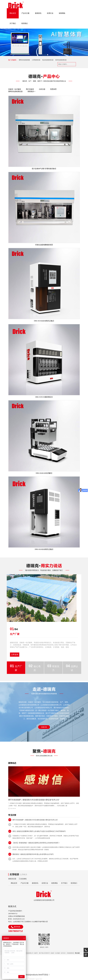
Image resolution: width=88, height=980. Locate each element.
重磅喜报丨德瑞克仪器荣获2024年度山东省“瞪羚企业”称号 (33, 854)
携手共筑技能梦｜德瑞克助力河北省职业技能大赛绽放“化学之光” (34, 800)
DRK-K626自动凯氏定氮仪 (44, 549)
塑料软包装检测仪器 (15, 91)
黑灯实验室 (30, 89)
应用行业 (50, 13)
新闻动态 (12, 763)
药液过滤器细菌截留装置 (44, 245)
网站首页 (13, 13)
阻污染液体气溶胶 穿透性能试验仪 (44, 169)
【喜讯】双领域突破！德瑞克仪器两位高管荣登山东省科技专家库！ (36, 843)
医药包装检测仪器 (61, 60)
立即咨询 (15, 655)
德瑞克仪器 (12, 879)
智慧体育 (53, 89)
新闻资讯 (38, 13)
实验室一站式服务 (15, 89)
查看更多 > (31, 91)
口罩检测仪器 (36, 60)
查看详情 (44, 727)
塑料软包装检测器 (24, 60)
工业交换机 (23, 879)
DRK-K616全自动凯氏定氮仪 (44, 321)
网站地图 (77, 953)
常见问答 (12, 815)
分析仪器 (42, 89)
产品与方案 (25, 13)
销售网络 (62, 13)
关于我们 (13, 23)
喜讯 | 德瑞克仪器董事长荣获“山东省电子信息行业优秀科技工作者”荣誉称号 (39, 831)
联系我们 (25, 23)
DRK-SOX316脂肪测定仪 (44, 397)
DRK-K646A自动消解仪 (44, 473)
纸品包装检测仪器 (48, 60)
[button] (40, 55)
